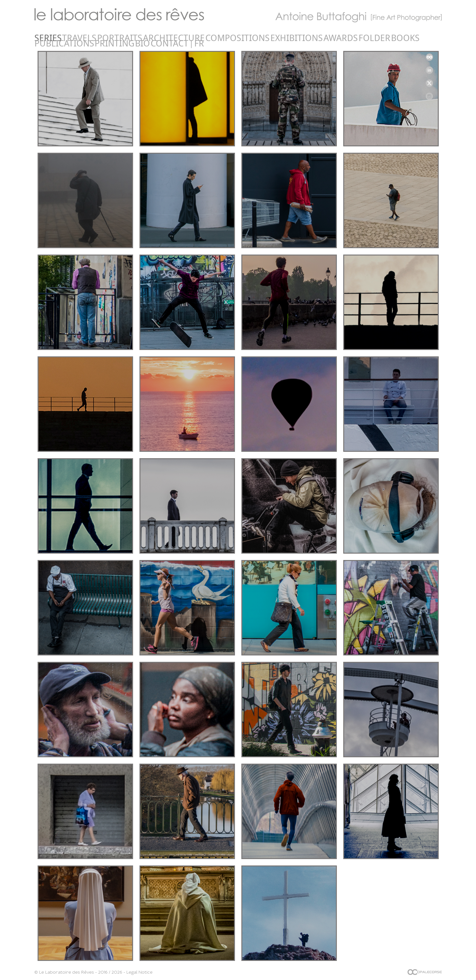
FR (380, 38)
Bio (340, 38)
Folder (242, 38)
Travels (61, 38)
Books (262, 38)
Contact (358, 38)
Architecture (119, 38)
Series (42, 38)
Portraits (86, 38)
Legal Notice (139, 972)
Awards (220, 38)
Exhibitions (193, 38)
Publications (290, 38)
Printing (321, 38)
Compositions (157, 38)
